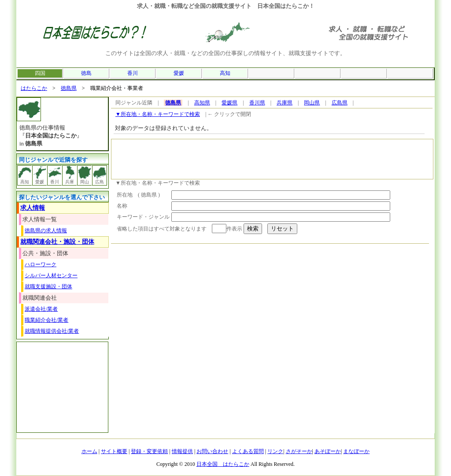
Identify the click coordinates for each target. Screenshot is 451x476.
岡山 (85, 175)
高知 (225, 73)
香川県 (257, 103)
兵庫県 (285, 103)
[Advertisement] (272, 159)
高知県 (202, 103)
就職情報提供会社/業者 (52, 331)
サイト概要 (114, 451)
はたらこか (34, 88)
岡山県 (312, 103)
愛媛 (179, 73)
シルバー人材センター (51, 275)
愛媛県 (229, 103)
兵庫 (70, 175)
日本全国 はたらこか (223, 464)
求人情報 (33, 208)
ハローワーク (41, 264)
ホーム (89, 451)
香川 (133, 73)
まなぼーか (356, 451)
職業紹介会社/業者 (46, 320)
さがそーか (299, 451)
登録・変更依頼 (149, 451)
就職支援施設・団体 (48, 286)
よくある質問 (248, 451)
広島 (100, 175)
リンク (275, 451)
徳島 (86, 73)
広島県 (340, 103)
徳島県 (69, 88)
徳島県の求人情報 (46, 231)
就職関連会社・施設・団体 (57, 242)
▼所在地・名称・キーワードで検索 (158, 114)
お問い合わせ (212, 451)
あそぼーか (328, 451)
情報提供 (182, 451)
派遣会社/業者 (41, 309)
